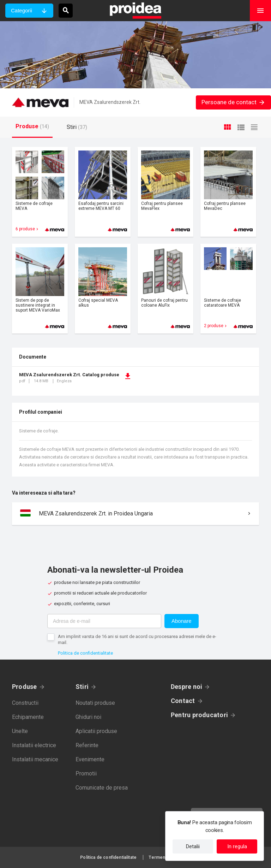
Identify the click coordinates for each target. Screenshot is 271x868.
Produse (25, 687)
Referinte (87, 745)
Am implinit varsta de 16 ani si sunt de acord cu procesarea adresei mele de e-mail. (137, 639)
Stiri (82, 687)
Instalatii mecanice (35, 759)
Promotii (86, 773)
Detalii (193, 846)
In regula (237, 846)
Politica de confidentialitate (85, 653)
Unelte (20, 731)
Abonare (182, 621)
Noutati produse (95, 703)
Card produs (40, 192)
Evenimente (90, 759)
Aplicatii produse (96, 731)
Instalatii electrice (34, 745)
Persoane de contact (233, 102)
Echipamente (28, 717)
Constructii (25, 703)
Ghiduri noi (88, 717)
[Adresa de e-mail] (104, 621)
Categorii (22, 10)
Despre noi (186, 687)
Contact (183, 701)
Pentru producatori (199, 715)
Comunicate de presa (102, 788)
